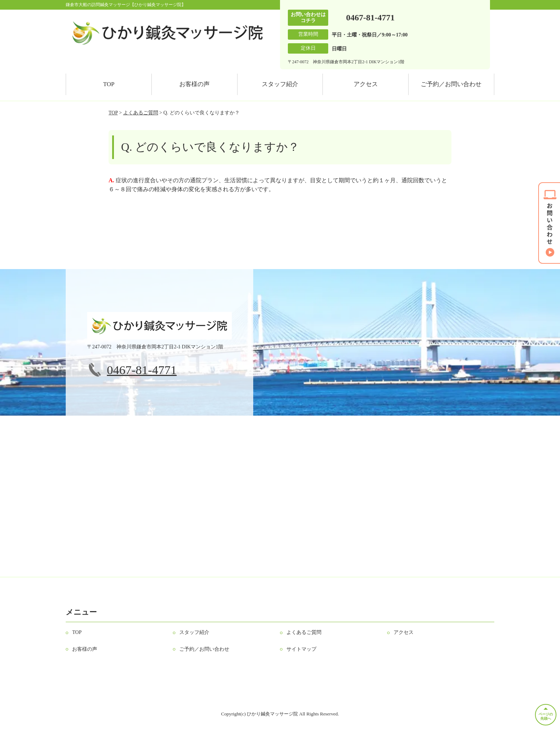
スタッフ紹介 (280, 84)
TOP (109, 84)
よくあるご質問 (141, 113)
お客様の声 (194, 84)
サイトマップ (301, 649)
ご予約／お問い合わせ (451, 84)
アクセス (366, 84)
